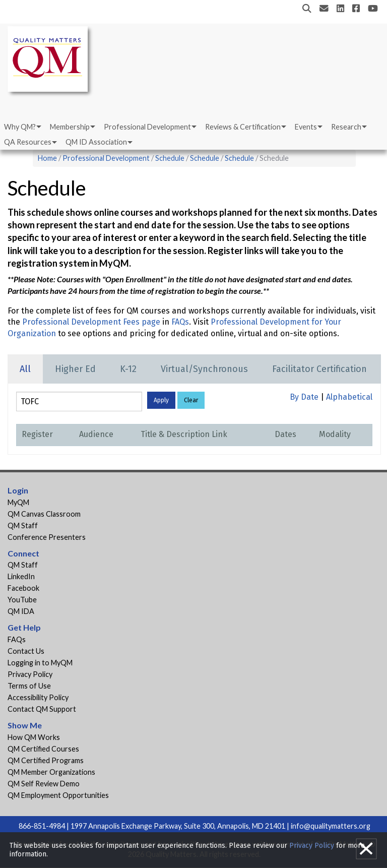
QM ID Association (96, 142)
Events (306, 127)
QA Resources (28, 142)
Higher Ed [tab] (75, 369)
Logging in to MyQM (40, 663)
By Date (304, 397)
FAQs (180, 322)
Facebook (23, 588)
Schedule (170, 158)
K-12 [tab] (128, 369)
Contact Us (26, 651)
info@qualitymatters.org (331, 826)
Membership (70, 127)
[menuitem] (22, 127)
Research (346, 127)
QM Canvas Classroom (44, 514)
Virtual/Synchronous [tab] (204, 369)
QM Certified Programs (46, 760)
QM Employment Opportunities (58, 795)
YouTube (22, 600)
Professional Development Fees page (91, 322)
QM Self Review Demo (44, 784)
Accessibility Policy (38, 697)
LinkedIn (21, 576)
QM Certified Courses (43, 749)
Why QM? (20, 127)
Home (47, 158)
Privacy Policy (30, 674)
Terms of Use (29, 686)
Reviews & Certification (243, 127)
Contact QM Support (42, 709)
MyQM (18, 502)
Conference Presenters (47, 537)
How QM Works (34, 737)
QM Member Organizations (51, 772)
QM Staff (23, 525)
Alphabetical (349, 397)
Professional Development (147, 127)
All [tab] (25, 369)
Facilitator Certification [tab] (319, 369)
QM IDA (21, 611)
